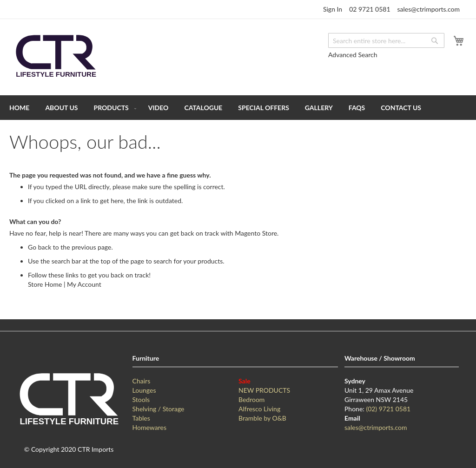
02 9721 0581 (370, 9)
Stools (141, 399)
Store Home (45, 284)
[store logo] (56, 56)
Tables (141, 418)
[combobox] (386, 40)
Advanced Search (353, 55)
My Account (84, 284)
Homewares (149, 427)
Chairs (142, 381)
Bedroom (251, 399)
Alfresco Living (259, 409)
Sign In (333, 9)
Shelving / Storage (159, 409)
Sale (245, 381)
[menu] (238, 108)
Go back (40, 247)
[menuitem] (19, 108)
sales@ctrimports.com (429, 9)
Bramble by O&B (262, 418)
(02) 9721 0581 (388, 409)
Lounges (144, 390)
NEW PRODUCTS (264, 390)
